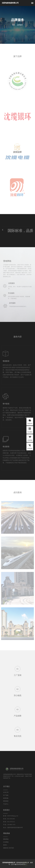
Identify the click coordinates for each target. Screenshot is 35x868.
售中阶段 (6, 405)
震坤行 (6, 845)
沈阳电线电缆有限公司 (22, 862)
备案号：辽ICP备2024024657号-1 (21, 863)
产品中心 (7, 803)
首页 (14, 25)
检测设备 (7, 798)
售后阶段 (6, 447)
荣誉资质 (7, 801)
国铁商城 (7, 839)
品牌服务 (20, 25)
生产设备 (7, 795)
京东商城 (7, 842)
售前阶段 (6, 362)
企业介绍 (7, 792)
